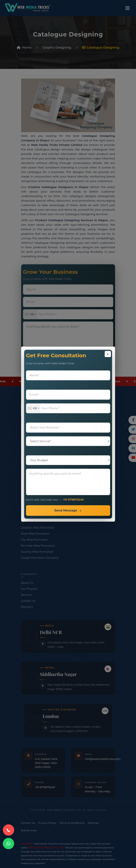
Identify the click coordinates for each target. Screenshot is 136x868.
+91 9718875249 (73, 500)
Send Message (66, 510)
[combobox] (33, 408)
